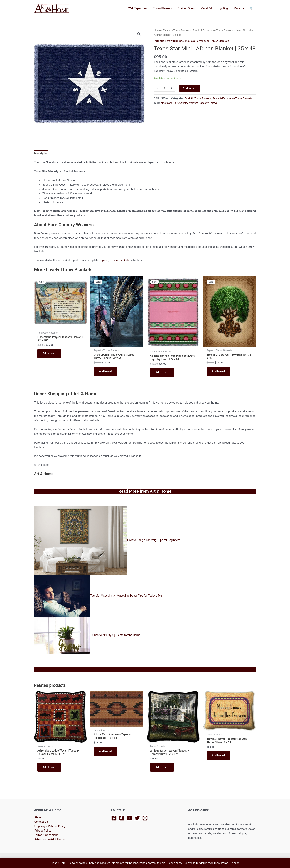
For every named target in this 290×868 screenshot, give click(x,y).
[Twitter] (137, 818)
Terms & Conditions (46, 835)
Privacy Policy (43, 831)
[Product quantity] (165, 88)
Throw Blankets (164, 8)
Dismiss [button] (235, 863)
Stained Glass (188, 8)
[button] (139, 34)
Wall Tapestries (140, 8)
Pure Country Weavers (186, 102)
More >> (239, 8)
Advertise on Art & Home (49, 840)
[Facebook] (114, 818)
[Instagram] (145, 818)
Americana (167, 102)
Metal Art (208, 8)
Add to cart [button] (50, 354)
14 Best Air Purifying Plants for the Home (116, 636)
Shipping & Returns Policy (50, 827)
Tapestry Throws (209, 102)
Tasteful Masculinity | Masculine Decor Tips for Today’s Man (127, 597)
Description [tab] (41, 154)
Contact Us (41, 822)
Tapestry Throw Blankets (177, 30)
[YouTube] (129, 818)
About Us (40, 818)
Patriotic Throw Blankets (169, 41)
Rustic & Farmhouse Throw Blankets (214, 30)
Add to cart (190, 88)
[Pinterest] (122, 818)
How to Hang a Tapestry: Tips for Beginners (154, 541)
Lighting (224, 8)
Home (157, 30)
